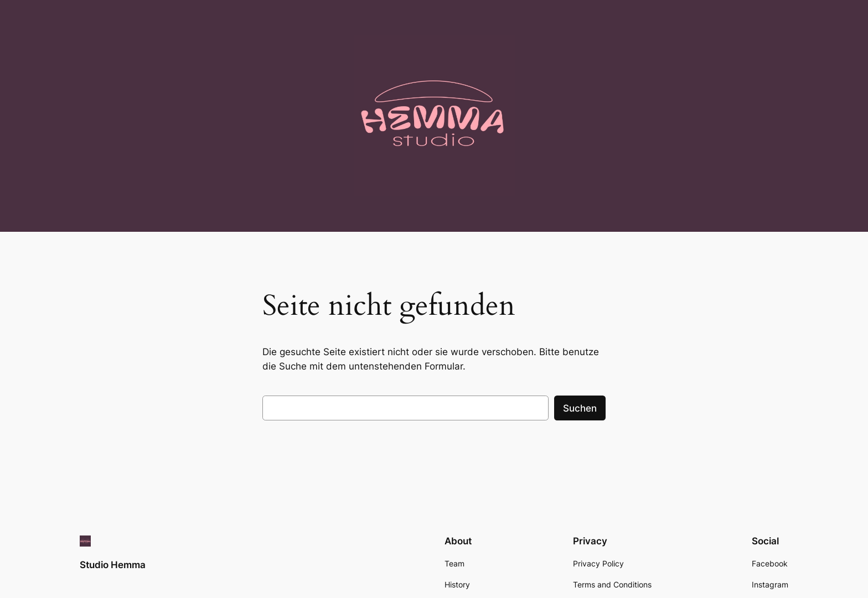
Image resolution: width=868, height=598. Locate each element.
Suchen (580, 408)
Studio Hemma (113, 565)
